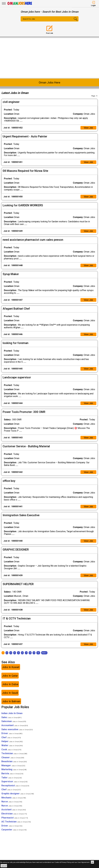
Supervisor (14, 782)
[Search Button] (74, 21)
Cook (11, 750)
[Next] (44, 653)
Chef (11, 738)
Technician (14, 754)
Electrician (14, 814)
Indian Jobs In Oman (12, 714)
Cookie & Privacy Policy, (63, 862)
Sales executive (17, 730)
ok (92, 862)
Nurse (12, 802)
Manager (13, 766)
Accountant (15, 726)
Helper (12, 742)
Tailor (12, 778)
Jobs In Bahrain (11, 702)
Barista (12, 774)
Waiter (12, 746)
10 (38, 653)
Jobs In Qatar (10, 676)
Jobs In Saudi (10, 693)
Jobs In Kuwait (11, 668)
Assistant (14, 810)
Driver (12, 734)
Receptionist (15, 786)
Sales (12, 718)
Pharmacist (15, 818)
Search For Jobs (29, 19)
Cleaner (13, 758)
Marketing (14, 770)
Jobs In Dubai (10, 685)
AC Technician (16, 822)
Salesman (14, 722)
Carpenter (14, 830)
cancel (4, 866)
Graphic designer (18, 794)
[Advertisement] (49, 58)
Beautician (14, 762)
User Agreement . (84, 862)
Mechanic (14, 798)
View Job (88, 128)
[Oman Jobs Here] (20, 5)
